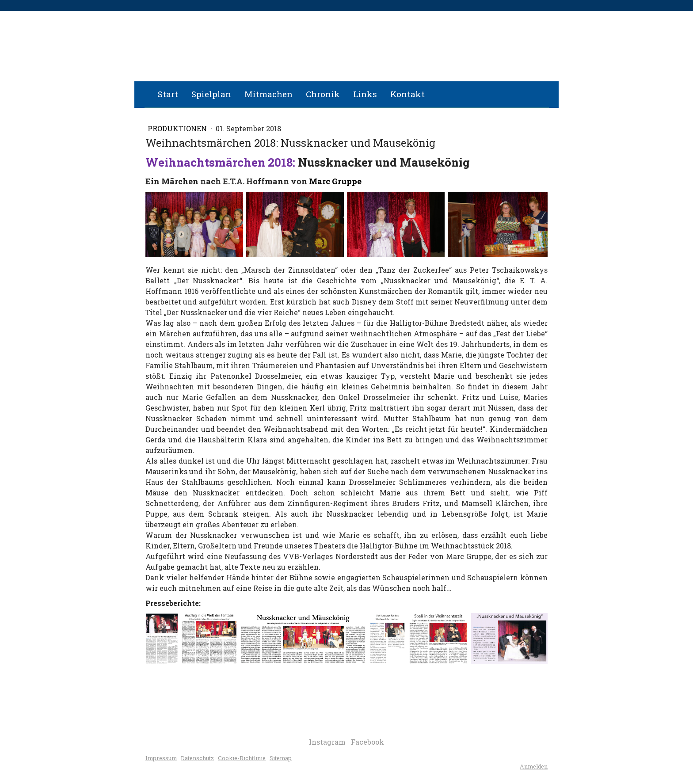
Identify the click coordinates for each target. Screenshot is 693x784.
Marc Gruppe (336, 181)
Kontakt (407, 94)
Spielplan (211, 94)
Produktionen (178, 128)
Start (168, 94)
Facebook (367, 742)
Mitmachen (268, 94)
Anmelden (534, 766)
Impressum (161, 758)
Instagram (327, 742)
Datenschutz (197, 758)
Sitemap (281, 758)
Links (365, 94)
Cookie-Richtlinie (242, 758)
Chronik (323, 94)
